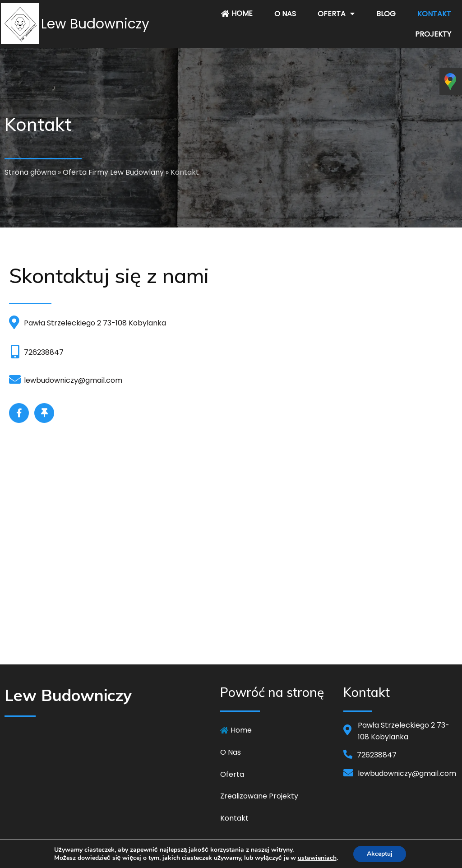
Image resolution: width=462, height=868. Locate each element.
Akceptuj (380, 854)
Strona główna (30, 172)
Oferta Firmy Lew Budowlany (113, 172)
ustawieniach (317, 858)
